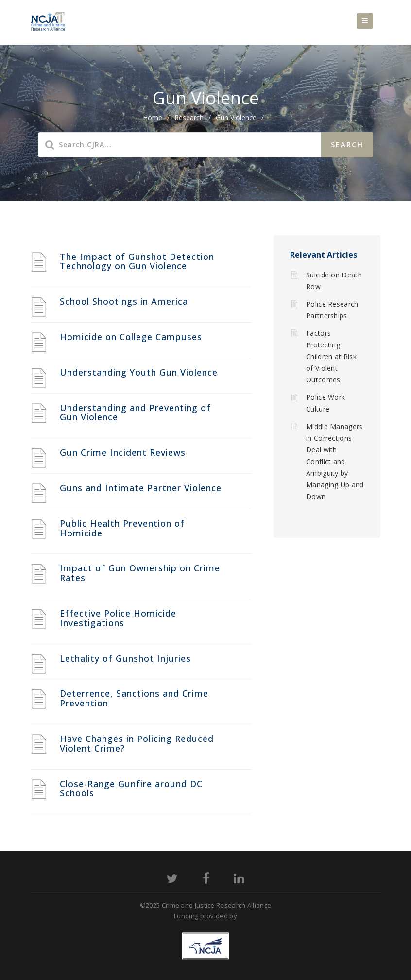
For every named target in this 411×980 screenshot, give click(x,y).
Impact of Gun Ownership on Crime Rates (140, 573)
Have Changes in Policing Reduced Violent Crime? (137, 743)
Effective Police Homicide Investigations (118, 618)
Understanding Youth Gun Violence (139, 372)
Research (189, 117)
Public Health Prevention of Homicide (122, 528)
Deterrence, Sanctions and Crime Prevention (134, 698)
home (153, 117)
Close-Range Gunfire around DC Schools (131, 789)
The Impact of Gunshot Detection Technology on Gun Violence (137, 261)
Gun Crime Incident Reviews (123, 452)
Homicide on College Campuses (131, 337)
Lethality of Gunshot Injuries (125, 658)
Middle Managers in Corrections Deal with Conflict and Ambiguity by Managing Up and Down (335, 461)
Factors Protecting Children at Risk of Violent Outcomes (331, 356)
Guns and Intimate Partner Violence (141, 488)
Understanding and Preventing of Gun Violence (135, 413)
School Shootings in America (124, 301)
